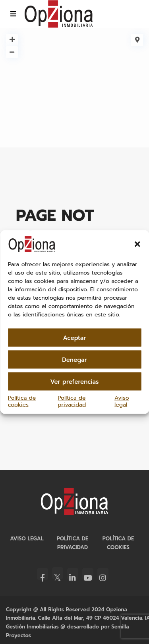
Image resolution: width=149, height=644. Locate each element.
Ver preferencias (75, 381)
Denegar (74, 359)
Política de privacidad (72, 401)
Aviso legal (122, 401)
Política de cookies (22, 401)
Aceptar (75, 338)
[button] (137, 244)
